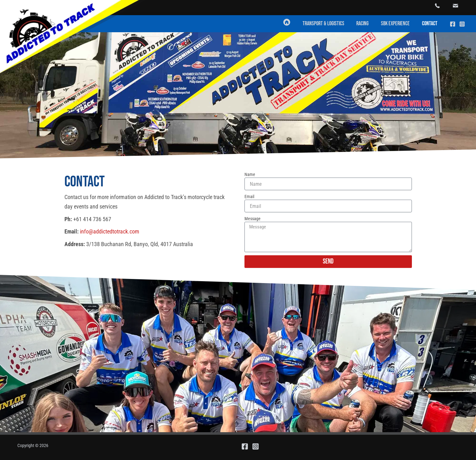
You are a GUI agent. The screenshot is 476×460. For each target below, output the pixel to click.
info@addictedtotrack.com (110, 231)
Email (249, 197)
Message (253, 219)
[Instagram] (462, 24)
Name (250, 174)
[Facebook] (453, 24)
